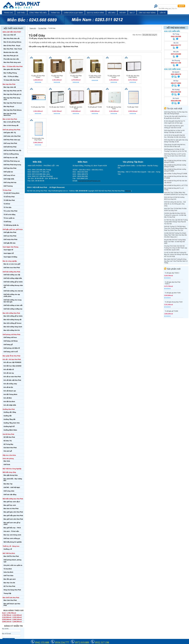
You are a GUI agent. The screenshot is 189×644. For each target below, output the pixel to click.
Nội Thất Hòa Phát (55, 46)
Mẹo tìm (175, 9)
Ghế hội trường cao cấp (12, 275)
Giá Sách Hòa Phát (10, 448)
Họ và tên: (5, 629)
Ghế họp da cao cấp (11, 158)
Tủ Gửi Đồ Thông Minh (11, 193)
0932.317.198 (102, 642)
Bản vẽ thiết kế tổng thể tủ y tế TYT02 (176, 185)
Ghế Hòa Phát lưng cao (12, 161)
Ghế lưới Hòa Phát (10, 147)
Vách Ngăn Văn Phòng (10, 247)
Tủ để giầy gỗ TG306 (95, 107)
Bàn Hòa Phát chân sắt (11, 38)
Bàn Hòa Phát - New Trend (13, 49)
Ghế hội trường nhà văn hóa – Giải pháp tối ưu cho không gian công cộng (175, 204)
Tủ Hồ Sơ (7, 204)
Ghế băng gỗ (8, 345)
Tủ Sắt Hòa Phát (9, 200)
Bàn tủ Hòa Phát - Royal (12, 46)
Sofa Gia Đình (8, 572)
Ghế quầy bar (8, 172)
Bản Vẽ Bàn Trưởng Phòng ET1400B (176, 174)
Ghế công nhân (9, 491)
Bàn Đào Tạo (8, 484)
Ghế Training (8, 186)
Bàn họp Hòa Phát (9, 84)
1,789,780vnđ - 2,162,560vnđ (12, 615)
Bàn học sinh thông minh (12, 535)
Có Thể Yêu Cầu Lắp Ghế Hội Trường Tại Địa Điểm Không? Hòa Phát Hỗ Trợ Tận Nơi (176, 222)
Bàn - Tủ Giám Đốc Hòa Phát (13, 66)
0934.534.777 (62, 642)
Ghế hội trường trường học (13, 309)
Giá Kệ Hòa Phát (8, 434)
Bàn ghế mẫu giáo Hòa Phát (13, 516)
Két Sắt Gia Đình (9, 402)
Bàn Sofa (7, 461)
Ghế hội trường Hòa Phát (11, 272)
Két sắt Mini (8, 398)
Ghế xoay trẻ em (9, 175)
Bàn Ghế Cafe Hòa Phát (11, 598)
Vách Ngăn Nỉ (8, 250)
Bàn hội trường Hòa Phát (11, 313)
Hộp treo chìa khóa (9, 455)
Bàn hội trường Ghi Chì (12, 330)
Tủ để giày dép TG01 (38, 107)
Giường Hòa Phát (9, 409)
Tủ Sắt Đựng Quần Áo (11, 225)
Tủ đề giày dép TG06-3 (57, 107)
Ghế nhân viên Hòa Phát (12, 136)
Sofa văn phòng (8, 459)
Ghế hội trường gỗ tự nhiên (13, 282)
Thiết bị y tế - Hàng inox (11, 546)
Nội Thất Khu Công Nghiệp (12, 469)
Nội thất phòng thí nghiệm (13, 542)
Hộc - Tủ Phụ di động (11, 76)
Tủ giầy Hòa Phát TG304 (57, 77)
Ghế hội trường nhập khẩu (13, 278)
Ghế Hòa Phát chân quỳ (12, 140)
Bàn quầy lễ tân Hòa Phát (11, 356)
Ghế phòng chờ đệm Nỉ (12, 348)
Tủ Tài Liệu (7, 207)
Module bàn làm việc (11, 52)
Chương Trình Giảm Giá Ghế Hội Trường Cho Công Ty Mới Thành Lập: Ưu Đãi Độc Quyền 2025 (176, 248)
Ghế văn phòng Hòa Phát (11, 130)
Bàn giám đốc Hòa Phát (12, 69)
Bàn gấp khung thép (11, 475)
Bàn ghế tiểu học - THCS (12, 528)
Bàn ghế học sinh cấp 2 (12, 502)
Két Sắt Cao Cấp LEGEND (12, 366)
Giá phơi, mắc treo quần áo (13, 565)
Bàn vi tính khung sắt (11, 125)
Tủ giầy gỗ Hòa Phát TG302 (38, 77)
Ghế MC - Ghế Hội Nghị (12, 487)
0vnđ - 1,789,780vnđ (9, 613)
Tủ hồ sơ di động (9, 214)
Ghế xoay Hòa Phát (10, 143)
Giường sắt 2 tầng (10, 412)
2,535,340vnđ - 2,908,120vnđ (12, 619)
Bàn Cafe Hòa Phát (10, 600)
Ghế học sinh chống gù (12, 538)
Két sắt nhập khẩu (10, 405)
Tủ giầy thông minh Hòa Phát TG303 (95, 77)
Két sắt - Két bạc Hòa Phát (12, 359)
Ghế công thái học (10, 182)
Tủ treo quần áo (9, 218)
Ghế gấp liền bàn (10, 243)
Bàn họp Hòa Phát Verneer (13, 103)
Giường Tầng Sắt (9, 419)
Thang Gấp (7, 593)
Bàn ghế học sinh (10, 505)
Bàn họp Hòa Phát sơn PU (13, 91)
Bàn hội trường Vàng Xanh (13, 327)
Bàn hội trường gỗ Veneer (13, 323)
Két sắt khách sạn (10, 391)
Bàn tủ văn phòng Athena (12, 42)
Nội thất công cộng (9, 472)
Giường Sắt (8, 416)
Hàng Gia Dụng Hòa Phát (12, 590)
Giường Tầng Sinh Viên (12, 423)
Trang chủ (33, 28)
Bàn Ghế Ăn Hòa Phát (11, 556)
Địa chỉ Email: (7, 634)
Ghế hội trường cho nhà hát (13, 291)
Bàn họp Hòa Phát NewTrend (10, 114)
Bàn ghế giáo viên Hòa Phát (13, 512)
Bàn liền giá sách (10, 579)
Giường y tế (8, 549)
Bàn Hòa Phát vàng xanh (12, 62)
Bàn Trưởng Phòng (10, 73)
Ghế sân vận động (10, 495)
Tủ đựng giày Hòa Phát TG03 (38, 139)
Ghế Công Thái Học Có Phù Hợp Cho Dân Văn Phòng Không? (176, 113)
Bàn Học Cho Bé (9, 583)
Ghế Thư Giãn (8, 576)
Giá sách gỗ (8, 451)
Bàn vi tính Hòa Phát (10, 119)
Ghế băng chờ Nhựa (11, 341)
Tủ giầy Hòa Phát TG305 (76, 77)
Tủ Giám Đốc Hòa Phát (11, 80)
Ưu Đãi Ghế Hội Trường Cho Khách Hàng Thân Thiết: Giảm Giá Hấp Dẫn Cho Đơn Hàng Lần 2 (176, 235)
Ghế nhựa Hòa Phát (10, 239)
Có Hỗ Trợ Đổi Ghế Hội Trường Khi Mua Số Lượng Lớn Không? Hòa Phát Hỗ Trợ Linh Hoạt (176, 254)
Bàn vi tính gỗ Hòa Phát (12, 122)
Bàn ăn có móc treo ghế (12, 264)
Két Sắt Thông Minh (10, 394)
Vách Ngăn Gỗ (9, 253)
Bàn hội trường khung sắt (12, 320)
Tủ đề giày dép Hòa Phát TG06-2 (133, 77)
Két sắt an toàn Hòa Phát (12, 377)
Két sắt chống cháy (10, 384)
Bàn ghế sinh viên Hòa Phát (13, 519)
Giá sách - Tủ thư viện (11, 531)
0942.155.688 (42, 642)
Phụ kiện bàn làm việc (11, 59)
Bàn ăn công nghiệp (10, 261)
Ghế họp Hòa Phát (10, 168)
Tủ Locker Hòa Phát (10, 211)
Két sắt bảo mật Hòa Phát (12, 380)
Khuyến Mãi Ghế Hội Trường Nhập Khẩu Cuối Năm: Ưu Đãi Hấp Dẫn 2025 (175, 241)
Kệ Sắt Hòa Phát (9, 437)
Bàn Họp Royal (9, 106)
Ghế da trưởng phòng (11, 154)
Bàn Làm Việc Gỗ (10, 35)
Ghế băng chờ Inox (10, 337)
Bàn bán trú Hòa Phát (11, 509)
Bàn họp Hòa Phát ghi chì (12, 94)
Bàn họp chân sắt (10, 87)
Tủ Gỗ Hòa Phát (9, 197)
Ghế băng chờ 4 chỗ (11, 352)
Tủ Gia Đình (8, 569)
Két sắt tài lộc (8, 387)
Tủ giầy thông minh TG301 (114, 77)
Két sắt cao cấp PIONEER (12, 362)
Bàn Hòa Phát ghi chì (11, 56)
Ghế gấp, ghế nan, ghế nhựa (13, 229)
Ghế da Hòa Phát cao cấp (12, 150)
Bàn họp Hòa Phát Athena (13, 110)
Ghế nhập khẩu (9, 179)
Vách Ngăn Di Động (10, 257)
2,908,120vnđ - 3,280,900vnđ (12, 622)
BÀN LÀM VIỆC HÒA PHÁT (12, 32)
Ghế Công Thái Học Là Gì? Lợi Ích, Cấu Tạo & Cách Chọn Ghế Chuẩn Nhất (175, 156)
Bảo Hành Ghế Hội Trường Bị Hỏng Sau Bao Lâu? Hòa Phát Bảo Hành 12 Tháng (176, 261)
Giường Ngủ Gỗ (9, 426)
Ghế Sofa (7, 464)
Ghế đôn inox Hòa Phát (12, 268)
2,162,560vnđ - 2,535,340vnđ (12, 617)
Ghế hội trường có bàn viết (13, 305)
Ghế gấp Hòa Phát (10, 232)
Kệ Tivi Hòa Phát (9, 586)
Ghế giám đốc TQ (10, 133)
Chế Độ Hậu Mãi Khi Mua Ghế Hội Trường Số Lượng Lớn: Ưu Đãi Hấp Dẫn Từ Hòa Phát (175, 215)
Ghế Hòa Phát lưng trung (12, 165)
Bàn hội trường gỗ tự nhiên (13, 316)
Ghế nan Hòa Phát (10, 236)
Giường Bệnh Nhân (10, 430)
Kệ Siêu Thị (8, 441)
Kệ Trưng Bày (8, 444)
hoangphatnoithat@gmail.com (89, 181)
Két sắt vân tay (9, 373)
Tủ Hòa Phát (7, 190)
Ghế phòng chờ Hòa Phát (11, 334)
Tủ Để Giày (7, 222)
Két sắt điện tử (9, 369)
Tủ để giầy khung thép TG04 (114, 108)
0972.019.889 (82, 642)
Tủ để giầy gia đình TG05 (76, 108)
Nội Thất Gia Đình (9, 553)
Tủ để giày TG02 (133, 107)
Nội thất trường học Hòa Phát (13, 499)
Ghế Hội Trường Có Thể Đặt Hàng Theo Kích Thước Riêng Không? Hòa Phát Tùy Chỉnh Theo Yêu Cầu (176, 228)
